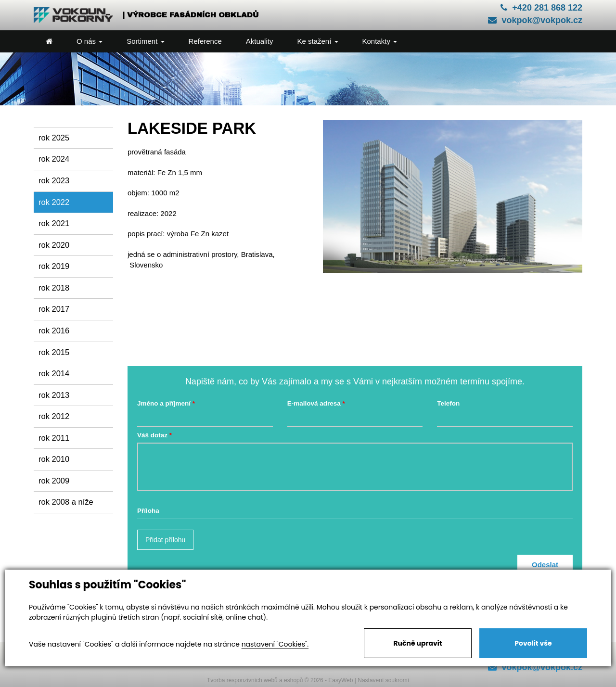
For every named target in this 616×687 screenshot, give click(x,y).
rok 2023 (54, 180)
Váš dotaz (152, 435)
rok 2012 (54, 416)
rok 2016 (54, 331)
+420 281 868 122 (541, 8)
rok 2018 (54, 288)
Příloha (148, 511)
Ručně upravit (417, 643)
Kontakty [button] (380, 41)
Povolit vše (533, 643)
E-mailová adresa (314, 403)
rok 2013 (54, 395)
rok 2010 (54, 459)
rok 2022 (54, 202)
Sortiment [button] (145, 41)
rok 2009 (54, 481)
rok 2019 (54, 266)
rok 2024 (54, 159)
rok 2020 (54, 245)
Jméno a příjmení (164, 403)
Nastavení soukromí (383, 680)
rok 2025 (54, 138)
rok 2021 (54, 223)
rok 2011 (54, 438)
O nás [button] (90, 41)
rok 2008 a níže (66, 502)
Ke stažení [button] (317, 41)
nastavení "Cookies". (275, 644)
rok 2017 (54, 309)
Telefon (448, 403)
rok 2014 (54, 373)
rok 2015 (54, 352)
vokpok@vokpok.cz (535, 20)
